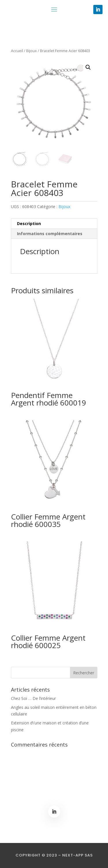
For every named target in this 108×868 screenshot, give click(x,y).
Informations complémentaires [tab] (50, 234)
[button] (88, 67)
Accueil (17, 51)
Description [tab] (29, 223)
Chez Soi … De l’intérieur (33, 698)
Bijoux (32, 51)
